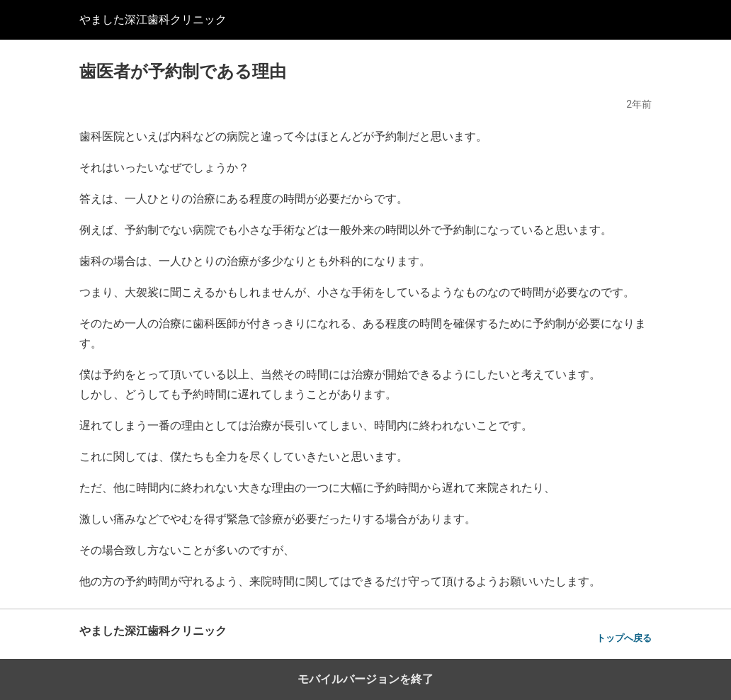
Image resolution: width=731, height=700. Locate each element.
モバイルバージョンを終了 (365, 679)
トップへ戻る (624, 638)
